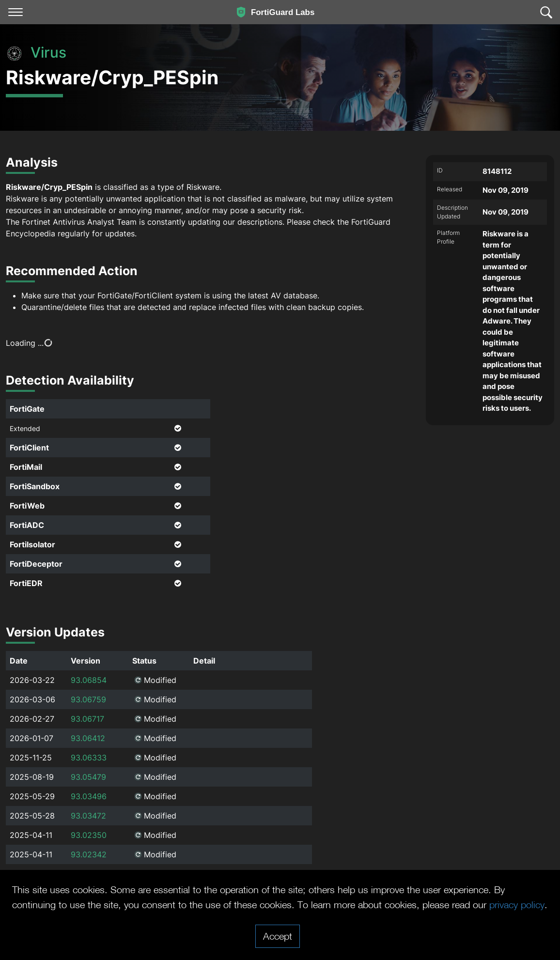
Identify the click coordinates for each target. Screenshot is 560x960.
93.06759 (88, 699)
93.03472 (88, 816)
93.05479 (88, 777)
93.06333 (89, 758)
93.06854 (89, 680)
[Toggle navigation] (16, 12)
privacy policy (517, 904)
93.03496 (89, 796)
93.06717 (87, 719)
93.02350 (89, 835)
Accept (278, 936)
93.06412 (88, 738)
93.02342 (89, 854)
